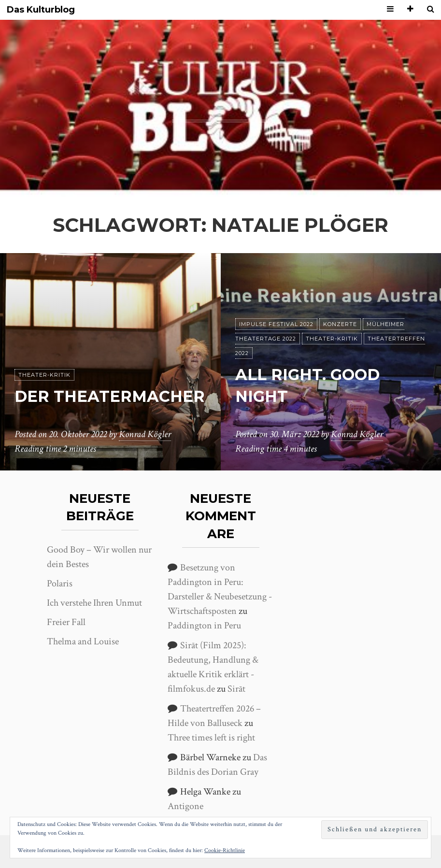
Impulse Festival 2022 (276, 324)
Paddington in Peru (204, 626)
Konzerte (340, 324)
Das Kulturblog (41, 10)
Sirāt (236, 689)
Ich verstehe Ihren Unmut (94, 603)
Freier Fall (66, 622)
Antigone (185, 806)
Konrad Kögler (145, 434)
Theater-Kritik (44, 375)
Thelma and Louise (83, 641)
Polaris (60, 583)
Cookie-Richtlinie (225, 850)
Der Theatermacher (110, 396)
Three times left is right (211, 738)
